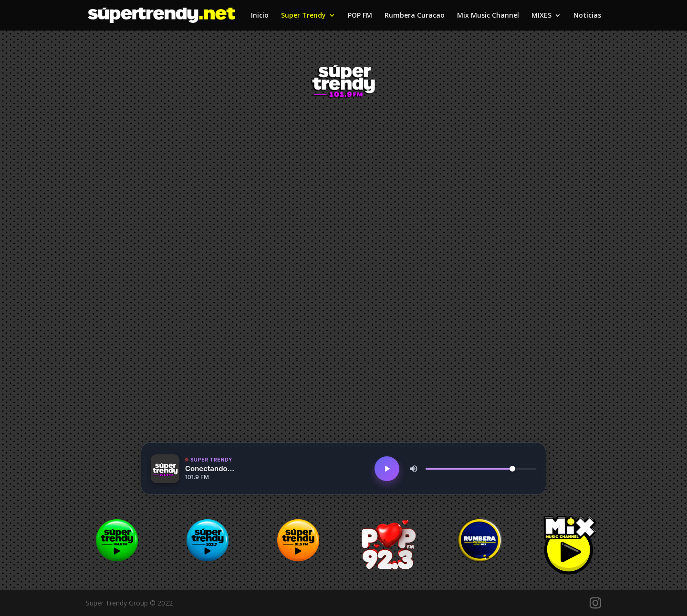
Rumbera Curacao (415, 16)
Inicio (260, 16)
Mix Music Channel (488, 16)
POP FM (360, 16)
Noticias (587, 16)
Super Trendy (303, 16)
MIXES (541, 16)
